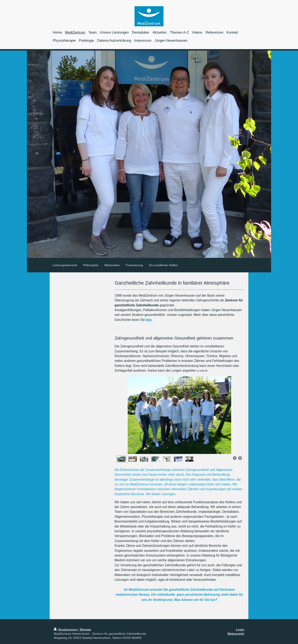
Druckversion (66, 629)
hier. (149, 320)
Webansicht (236, 634)
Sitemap (85, 629)
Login (240, 629)
